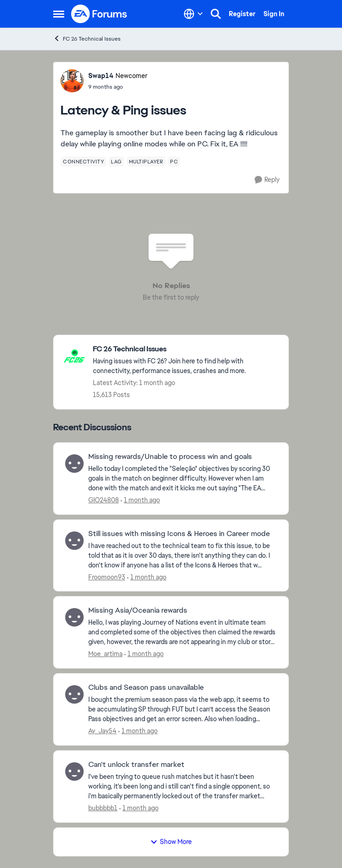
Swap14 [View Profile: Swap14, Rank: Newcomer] (101, 76)
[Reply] (267, 180)
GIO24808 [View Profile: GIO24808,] (104, 500)
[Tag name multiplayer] (146, 162)
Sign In (274, 14)
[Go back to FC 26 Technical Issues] (186, 349)
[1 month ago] (140, 500)
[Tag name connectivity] (83, 162)
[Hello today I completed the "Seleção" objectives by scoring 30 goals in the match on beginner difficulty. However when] (183, 479)
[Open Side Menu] (59, 14)
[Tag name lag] (116, 162)
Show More (171, 842)
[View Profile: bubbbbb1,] (74, 772)
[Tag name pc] (174, 162)
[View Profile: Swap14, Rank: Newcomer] (72, 81)
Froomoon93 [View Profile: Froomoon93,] (107, 577)
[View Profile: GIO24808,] (74, 464)
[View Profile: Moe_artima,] (74, 617)
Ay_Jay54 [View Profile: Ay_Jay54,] (102, 731)
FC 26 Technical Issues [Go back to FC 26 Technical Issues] (87, 39)
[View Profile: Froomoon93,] (74, 541)
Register (242, 14)
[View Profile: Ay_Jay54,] (74, 694)
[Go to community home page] (99, 14)
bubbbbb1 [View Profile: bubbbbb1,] (103, 808)
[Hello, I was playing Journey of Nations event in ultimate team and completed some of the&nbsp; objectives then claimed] (183, 632)
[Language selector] (193, 14)
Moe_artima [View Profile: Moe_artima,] (105, 654)
